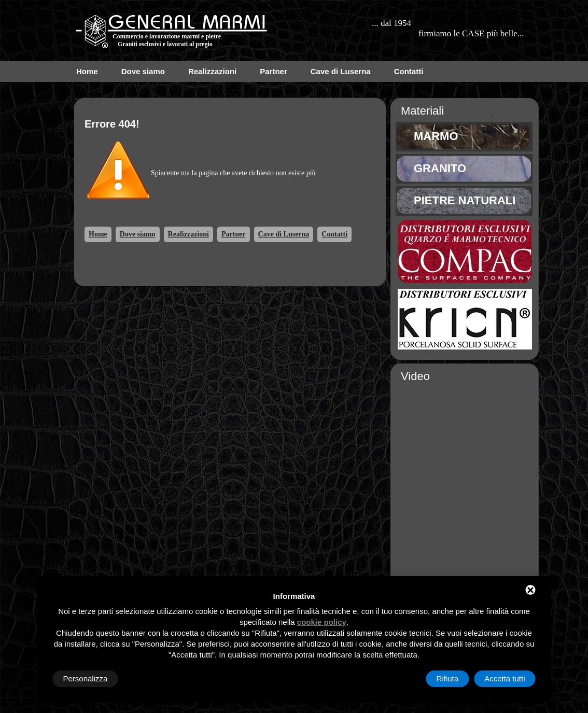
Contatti (409, 71)
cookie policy (322, 622)
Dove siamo (143, 71)
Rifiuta (448, 679)
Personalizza (86, 679)
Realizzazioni (212, 71)
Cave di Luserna (341, 71)
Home (87, 71)
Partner (274, 71)
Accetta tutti (505, 679)
